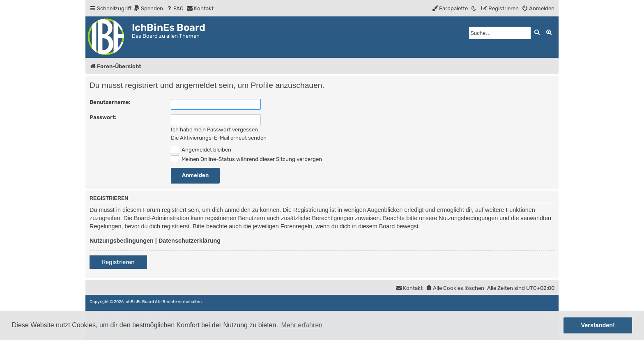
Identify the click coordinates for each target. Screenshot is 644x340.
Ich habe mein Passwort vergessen (214, 130)
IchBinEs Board (139, 302)
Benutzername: (110, 102)
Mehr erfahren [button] (302, 325)
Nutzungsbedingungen (122, 241)
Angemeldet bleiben (201, 150)
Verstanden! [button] (598, 325)
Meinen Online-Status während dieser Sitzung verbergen (246, 159)
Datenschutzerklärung (190, 241)
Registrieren (118, 262)
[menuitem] (148, 8)
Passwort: (103, 117)
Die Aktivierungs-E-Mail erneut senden (219, 138)
